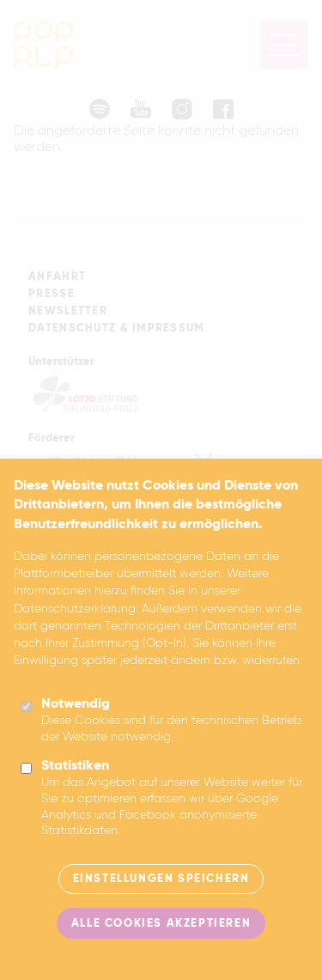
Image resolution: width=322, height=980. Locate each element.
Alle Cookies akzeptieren (161, 924)
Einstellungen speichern (161, 879)
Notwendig (76, 704)
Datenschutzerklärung (75, 609)
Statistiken (75, 766)
